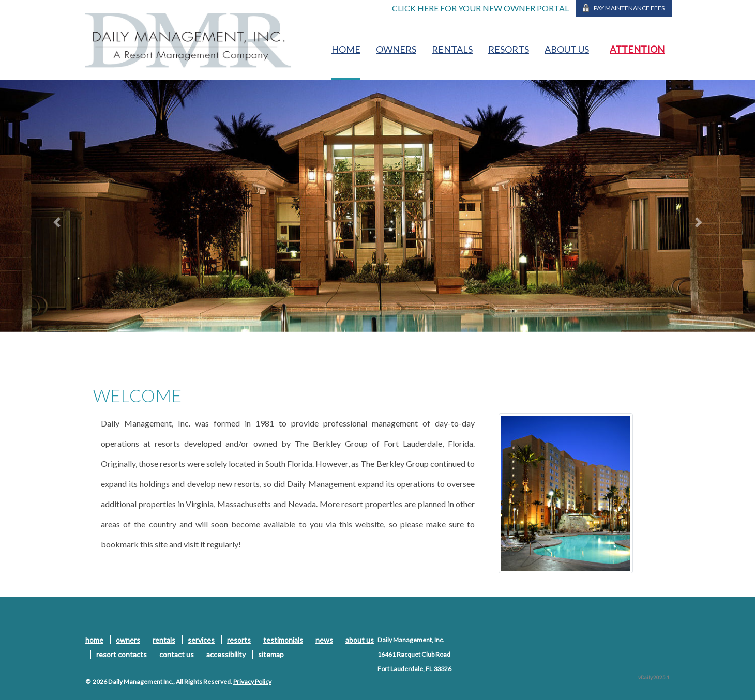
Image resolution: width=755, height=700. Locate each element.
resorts (509, 49)
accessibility (226, 654)
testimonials (283, 640)
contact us (177, 654)
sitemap (271, 654)
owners (396, 49)
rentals (452, 49)
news (324, 640)
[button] (57, 222)
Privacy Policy (252, 682)
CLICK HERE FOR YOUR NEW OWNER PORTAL (480, 8)
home (346, 49)
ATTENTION (637, 49)
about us (567, 49)
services (201, 640)
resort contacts (122, 654)
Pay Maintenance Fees (629, 8)
